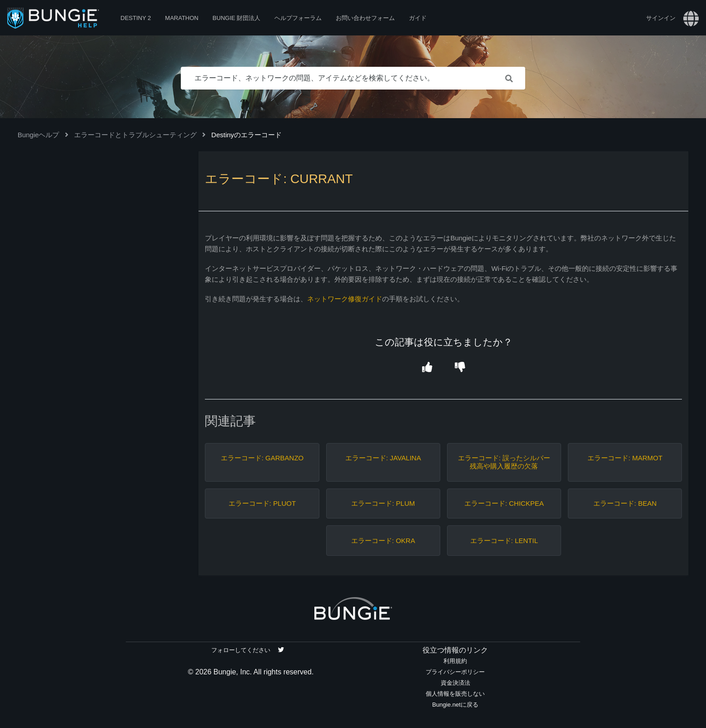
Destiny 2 (136, 18)
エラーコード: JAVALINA (383, 458)
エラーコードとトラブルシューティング (135, 135)
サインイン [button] (661, 18)
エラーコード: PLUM (383, 503)
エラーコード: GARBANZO (262, 458)
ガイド (418, 18)
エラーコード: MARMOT (625, 458)
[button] (427, 368)
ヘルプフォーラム (298, 18)
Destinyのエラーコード (246, 135)
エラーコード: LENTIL (504, 541)
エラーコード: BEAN (625, 503)
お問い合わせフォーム (365, 18)
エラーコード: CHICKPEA (504, 503)
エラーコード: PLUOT (262, 503)
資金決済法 (455, 683)
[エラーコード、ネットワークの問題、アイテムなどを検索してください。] (353, 78)
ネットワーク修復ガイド (345, 299)
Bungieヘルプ (39, 135)
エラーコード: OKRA (383, 541)
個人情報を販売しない (455, 694)
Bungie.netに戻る (455, 705)
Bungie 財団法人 (236, 18)
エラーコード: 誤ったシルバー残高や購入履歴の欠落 (504, 462)
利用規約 (455, 661)
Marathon (181, 18)
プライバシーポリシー (455, 672)
